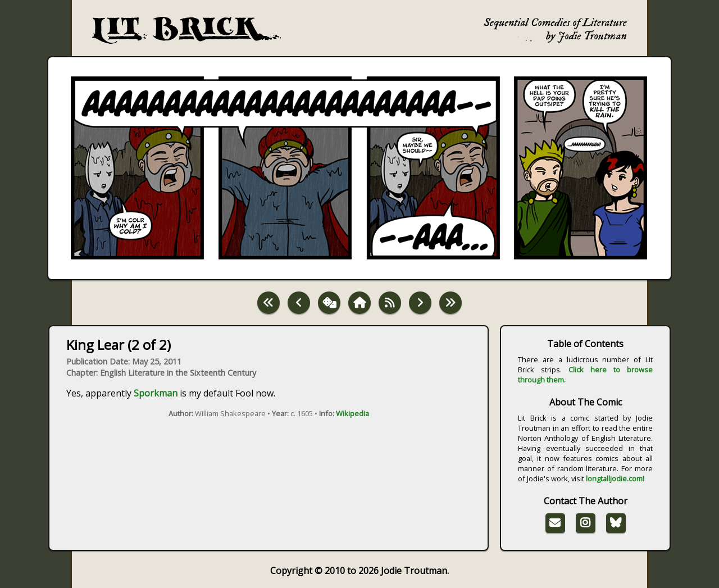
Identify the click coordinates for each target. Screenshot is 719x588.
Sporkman (156, 393)
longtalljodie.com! (615, 478)
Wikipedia (352, 413)
